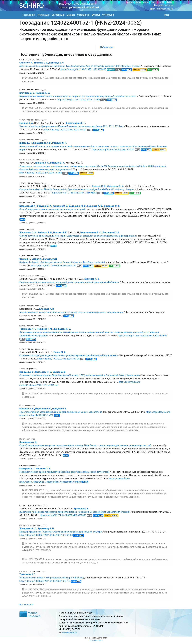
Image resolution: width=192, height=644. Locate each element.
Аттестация (108, 15)
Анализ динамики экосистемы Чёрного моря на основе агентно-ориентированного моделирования (71, 312)
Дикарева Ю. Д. (112, 206)
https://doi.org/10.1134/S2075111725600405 (84, 69)
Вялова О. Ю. (59, 372)
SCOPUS (118, 193)
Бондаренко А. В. (42, 143)
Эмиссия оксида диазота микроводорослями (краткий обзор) (52, 578)
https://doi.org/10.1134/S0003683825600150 (54, 266)
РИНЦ (22, 219)
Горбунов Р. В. (59, 409)
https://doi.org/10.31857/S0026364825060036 (63, 515)
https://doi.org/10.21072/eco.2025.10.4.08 (79, 100)
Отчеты (96, 15)
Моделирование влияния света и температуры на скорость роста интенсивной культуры (78, 96)
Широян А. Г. (26, 143)
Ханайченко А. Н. (28, 442)
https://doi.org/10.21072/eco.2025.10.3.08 (58, 359)
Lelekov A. (37, 259)
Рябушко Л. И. (60, 143)
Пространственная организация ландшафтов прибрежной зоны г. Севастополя (61, 412)
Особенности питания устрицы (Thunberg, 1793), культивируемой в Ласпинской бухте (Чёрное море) (80, 375)
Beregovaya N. (50, 259)
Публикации (43, 15)
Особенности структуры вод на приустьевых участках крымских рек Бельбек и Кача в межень (69, 355)
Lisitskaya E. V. (57, 63)
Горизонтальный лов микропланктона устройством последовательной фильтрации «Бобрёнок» (69, 282)
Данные (71, 15)
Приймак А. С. (27, 372)
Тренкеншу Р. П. (28, 329)
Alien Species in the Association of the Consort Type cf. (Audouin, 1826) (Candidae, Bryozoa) (80, 66)
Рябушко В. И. (57, 163)
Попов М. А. (60, 352)
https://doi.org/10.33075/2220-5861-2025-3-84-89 (142, 336)
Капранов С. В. (60, 206)
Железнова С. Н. (28, 232)
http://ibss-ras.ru (96, 640)
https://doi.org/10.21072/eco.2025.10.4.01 (65, 130)
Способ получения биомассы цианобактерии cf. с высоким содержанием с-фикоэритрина (78, 236)
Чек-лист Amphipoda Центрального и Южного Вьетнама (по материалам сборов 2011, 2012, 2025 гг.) (71, 126)
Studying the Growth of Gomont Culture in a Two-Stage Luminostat (62, 262)
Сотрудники (83, 15)
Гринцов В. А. (26, 123)
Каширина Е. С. (27, 469)
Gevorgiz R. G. (99, 186)
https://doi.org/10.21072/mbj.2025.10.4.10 (113, 150)
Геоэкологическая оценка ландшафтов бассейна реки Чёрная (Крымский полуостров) (64, 472)
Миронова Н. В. (43, 409)
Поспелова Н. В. (43, 372)
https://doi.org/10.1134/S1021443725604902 (74, 193)
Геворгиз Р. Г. (60, 232)
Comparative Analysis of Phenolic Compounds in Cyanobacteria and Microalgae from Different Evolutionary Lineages (77, 189)
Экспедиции (58, 15)
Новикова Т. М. (45, 329)
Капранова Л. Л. (28, 206)
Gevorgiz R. (25, 259)
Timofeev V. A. (41, 63)
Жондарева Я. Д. (62, 329)
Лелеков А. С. (43, 93)
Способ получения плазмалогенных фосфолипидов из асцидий (52, 209)
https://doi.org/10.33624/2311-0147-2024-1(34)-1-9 (45, 581)
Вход (167, 15)
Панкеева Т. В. (27, 409)
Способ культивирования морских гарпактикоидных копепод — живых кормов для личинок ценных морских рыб (85, 445)
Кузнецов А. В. (92, 279)
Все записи (27, 604)
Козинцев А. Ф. (95, 206)
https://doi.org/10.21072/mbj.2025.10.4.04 (41, 173)
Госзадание (29, 15)
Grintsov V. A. (26, 63)
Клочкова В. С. (27, 93)
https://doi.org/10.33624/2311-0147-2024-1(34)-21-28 (46, 535)
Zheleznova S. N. (115, 186)
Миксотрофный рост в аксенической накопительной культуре (61, 532)
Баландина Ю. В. (78, 206)
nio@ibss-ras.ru (69, 633)
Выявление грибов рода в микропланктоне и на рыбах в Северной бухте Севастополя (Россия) (75, 512)
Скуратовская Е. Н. (76, 123)
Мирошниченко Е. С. (91, 232)
